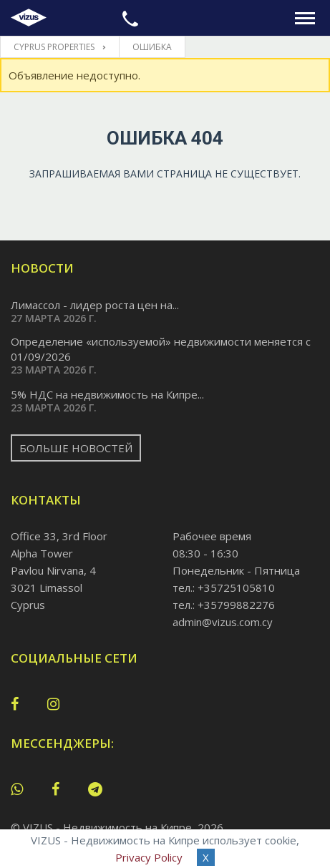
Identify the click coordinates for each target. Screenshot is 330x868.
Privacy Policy (149, 857)
